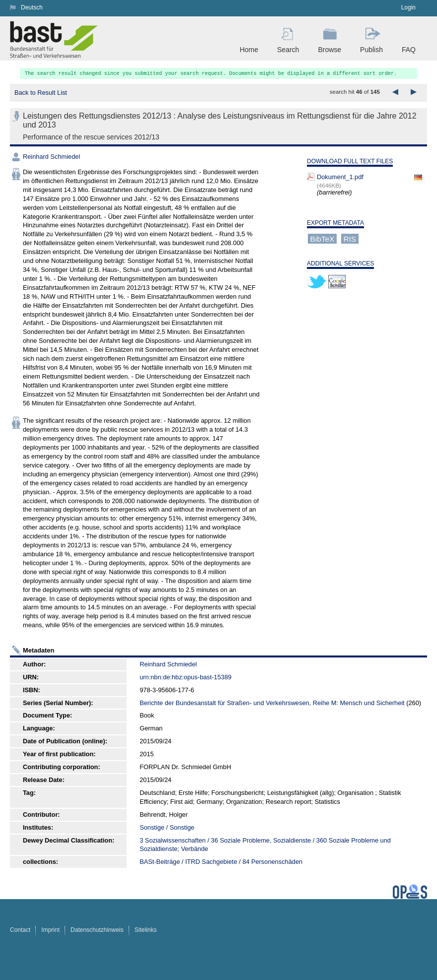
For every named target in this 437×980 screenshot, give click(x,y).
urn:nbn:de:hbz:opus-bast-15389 (185, 677)
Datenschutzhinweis (97, 930)
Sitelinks (146, 930)
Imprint (50, 930)
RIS (350, 238)
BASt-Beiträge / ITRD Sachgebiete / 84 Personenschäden (221, 862)
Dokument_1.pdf (340, 177)
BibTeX (323, 238)
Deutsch (32, 7)
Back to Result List (41, 93)
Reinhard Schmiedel (51, 157)
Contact (20, 930)
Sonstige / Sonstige (167, 827)
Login (408, 7)
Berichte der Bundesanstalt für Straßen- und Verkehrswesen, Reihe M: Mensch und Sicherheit (272, 703)
